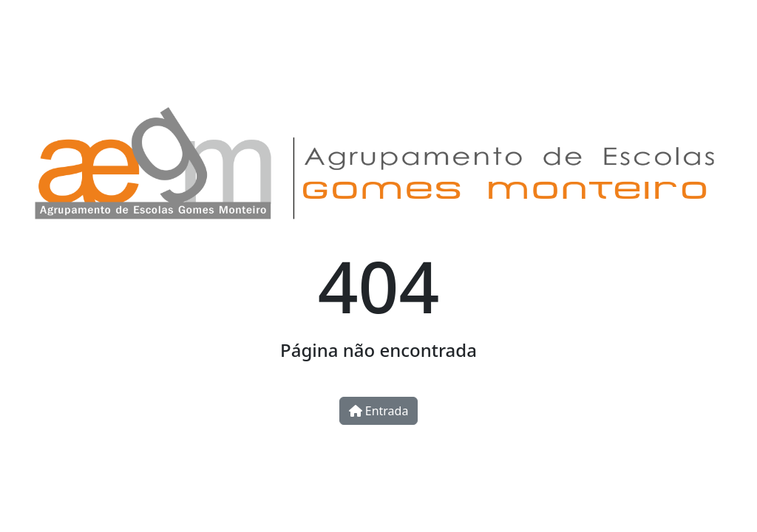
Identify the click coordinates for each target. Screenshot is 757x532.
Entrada (379, 411)
